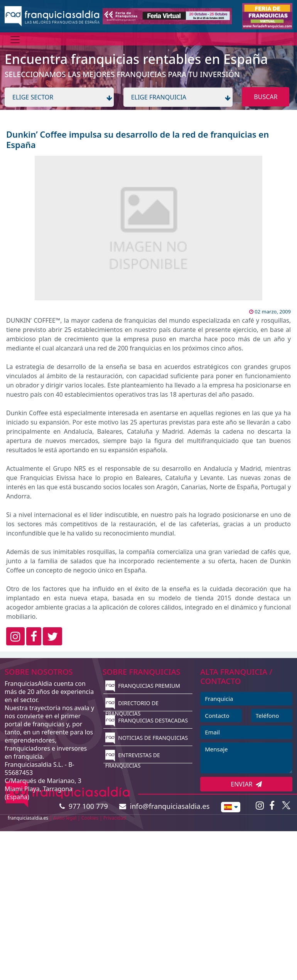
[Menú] (15, 40)
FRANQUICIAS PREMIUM (143, 686)
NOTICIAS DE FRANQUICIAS (147, 738)
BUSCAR (266, 97)
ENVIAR (246, 784)
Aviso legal (65, 818)
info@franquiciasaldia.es (164, 806)
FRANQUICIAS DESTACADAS (147, 720)
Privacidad (115, 818)
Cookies (90, 818)
